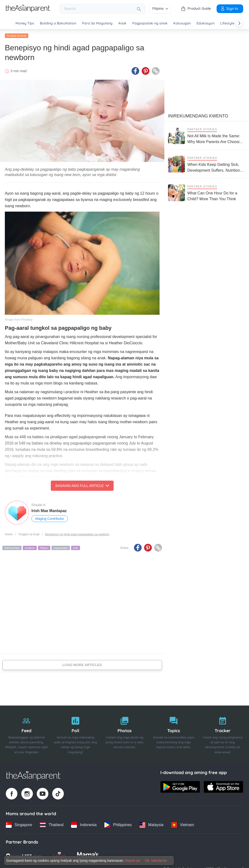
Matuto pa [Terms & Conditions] (132, 860)
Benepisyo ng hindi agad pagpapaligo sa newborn (77, 534)
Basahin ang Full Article (82, 486)
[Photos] (125, 734)
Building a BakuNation (58, 23)
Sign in (229, 8)
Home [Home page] (9, 534)
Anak (122, 23)
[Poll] (76, 734)
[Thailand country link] (52, 825)
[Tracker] (223, 734)
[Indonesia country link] (84, 825)
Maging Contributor (50, 519)
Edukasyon (205, 23)
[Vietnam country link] (183, 825)
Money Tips (25, 23)
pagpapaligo (61, 548)
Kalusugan (182, 23)
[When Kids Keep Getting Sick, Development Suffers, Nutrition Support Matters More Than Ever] (207, 164)
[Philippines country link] (118, 825)
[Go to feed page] (28, 11)
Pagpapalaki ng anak (150, 23)
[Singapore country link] (19, 825)
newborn (30, 548)
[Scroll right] (239, 23)
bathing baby (12, 548)
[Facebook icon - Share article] (135, 71)
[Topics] (173, 734)
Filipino (160, 8)
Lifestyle (227, 23)
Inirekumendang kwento (198, 116)
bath (76, 548)
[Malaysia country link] (151, 825)
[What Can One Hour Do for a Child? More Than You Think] (207, 193)
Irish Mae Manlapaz (49, 511)
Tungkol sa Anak (17, 36)
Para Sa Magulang (97, 23)
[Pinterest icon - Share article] (146, 71)
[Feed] (26, 734)
